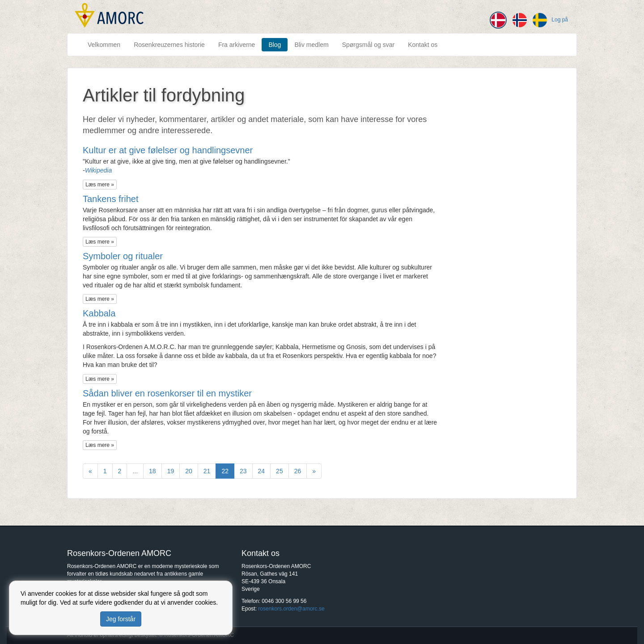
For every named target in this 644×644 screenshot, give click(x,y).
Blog (275, 45)
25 (280, 471)
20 (189, 471)
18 (153, 471)
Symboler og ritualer (123, 256)
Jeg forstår (121, 619)
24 (262, 471)
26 (298, 471)
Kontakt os (423, 45)
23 (243, 471)
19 (171, 471)
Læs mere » (100, 185)
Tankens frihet (111, 199)
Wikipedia (99, 170)
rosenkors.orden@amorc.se (291, 609)
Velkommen (104, 45)
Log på (560, 20)
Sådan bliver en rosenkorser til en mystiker (167, 393)
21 (207, 471)
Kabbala (99, 313)
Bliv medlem (311, 45)
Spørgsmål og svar (368, 45)
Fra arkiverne (237, 45)
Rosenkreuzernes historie (169, 45)
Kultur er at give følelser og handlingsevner (168, 150)
